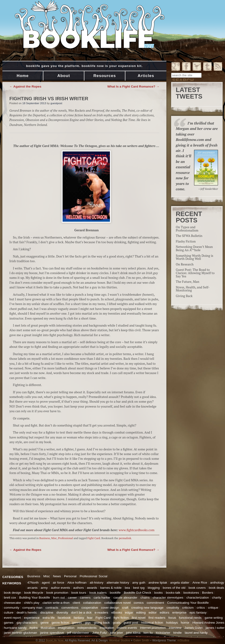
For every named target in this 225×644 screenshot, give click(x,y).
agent (46, 583)
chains (145, 598)
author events (60, 588)
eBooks (117, 613)
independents (87, 628)
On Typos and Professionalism (187, 229)
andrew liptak (158, 583)
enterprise (179, 613)
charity (217, 598)
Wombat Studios (120, 640)
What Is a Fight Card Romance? (133, 86)
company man (32, 608)
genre (45, 623)
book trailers (98, 593)
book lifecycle (34, 593)
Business (45, 538)
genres (77, 623)
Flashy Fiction (186, 241)
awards (92, 588)
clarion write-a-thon (56, 603)
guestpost (56, 103)
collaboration (92, 603)
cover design (110, 608)
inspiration (107, 628)
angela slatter (180, 583)
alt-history (96, 583)
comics (139, 603)
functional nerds (190, 618)
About (64, 76)
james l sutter (215, 628)
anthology (217, 583)
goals (117, 623)
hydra (34, 628)
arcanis (33, 588)
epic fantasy (198, 613)
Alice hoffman (77, 583)
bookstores (191, 593)
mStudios (183, 640)
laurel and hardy (196, 633)
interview (175, 628)
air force (58, 583)
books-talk (173, 593)
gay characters (27, 623)
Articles (146, 76)
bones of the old (174, 588)
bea (127, 588)
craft (125, 608)
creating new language (148, 608)
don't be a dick (81, 613)
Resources (105, 76)
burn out (59, 598)
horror (185, 623)
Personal (70, 576)
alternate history (118, 583)
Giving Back (184, 296)
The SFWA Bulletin (189, 236)
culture (9, 613)
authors (78, 588)
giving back (102, 623)
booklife (115, 593)
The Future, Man (187, 282)
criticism (188, 608)
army (44, 588)
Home (23, 76)
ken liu (148, 633)
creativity (173, 608)
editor (153, 613)
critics (201, 608)
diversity (62, 613)
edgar (129, 613)
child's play (32, 603)
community (12, 608)
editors (164, 613)
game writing (214, 618)
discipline (47, 613)
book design (13, 593)
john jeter (116, 633)
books (158, 593)
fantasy (79, 618)
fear (90, 618)
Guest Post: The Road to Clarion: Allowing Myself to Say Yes (195, 273)
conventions (70, 608)
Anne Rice (200, 583)
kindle (178, 633)
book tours (79, 593)
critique (213, 608)
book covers (197, 588)
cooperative (90, 608)
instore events (127, 628)
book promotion (57, 593)
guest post (131, 623)
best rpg (139, 588)
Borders (208, 593)
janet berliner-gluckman (21, 633)
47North (33, 583)
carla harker (102, 598)
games (9, 623)
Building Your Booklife (35, 598)
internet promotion (153, 628)
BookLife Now (54, 640)
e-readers (101, 613)
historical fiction (152, 623)
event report (13, 618)
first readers (157, 618)
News (57, 576)
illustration (48, 628)
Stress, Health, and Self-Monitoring (193, 289)
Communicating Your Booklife (188, 603)
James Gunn (193, 628)
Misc (54, 538)
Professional (66, 538)
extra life (49, 618)
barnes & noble (111, 588)
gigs (88, 623)
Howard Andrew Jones (208, 623)
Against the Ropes (25, 86)
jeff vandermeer (78, 633)
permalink (125, 538)
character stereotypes (168, 598)
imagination (66, 628)
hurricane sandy (15, 628)
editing (141, 613)
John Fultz (99, 633)
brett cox (10, 598)
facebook (64, 618)
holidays (172, 623)
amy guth (139, 583)
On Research (185, 264)
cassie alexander (125, 598)
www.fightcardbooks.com (137, 530)
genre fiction (60, 623)
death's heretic (27, 613)
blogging (154, 588)
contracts (52, 608)
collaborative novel (118, 603)
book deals (217, 588)
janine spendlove (52, 633)
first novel (139, 618)
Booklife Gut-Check (137, 593)
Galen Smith (141, 640)
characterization (198, 598)
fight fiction (121, 618)
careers (85, 598)
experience (32, 618)
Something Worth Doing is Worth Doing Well (195, 257)
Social (103, 576)
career (72, 598)
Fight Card (94, 538)
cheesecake (13, 603)
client (76, 603)
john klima (133, 633)
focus (172, 618)
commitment (155, 603)
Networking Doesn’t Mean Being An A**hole (194, 248)
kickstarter (163, 633)
